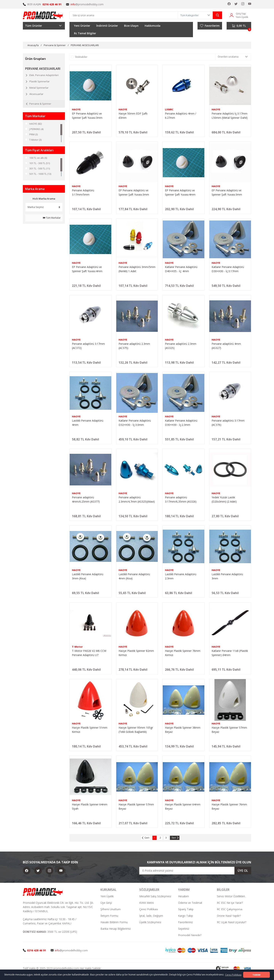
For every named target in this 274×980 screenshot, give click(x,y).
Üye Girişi (106, 903)
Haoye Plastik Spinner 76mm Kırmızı (183, 653)
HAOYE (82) (35, 124)
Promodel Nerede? (190, 935)
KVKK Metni (147, 903)
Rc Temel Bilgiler (85, 33)
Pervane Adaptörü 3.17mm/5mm (83, 192)
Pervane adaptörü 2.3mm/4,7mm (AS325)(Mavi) (137, 499)
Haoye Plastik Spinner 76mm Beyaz (229, 806)
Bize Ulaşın (131, 26)
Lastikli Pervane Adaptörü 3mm (227, 576)
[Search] (124, 15)
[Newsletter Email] (195, 871)
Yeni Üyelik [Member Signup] (242, 17)
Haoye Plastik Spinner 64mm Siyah (90, 806)
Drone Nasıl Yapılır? (229, 916)
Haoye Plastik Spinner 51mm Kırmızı (90, 730)
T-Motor (77, 647)
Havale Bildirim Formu (114, 922)
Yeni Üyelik (107, 896)
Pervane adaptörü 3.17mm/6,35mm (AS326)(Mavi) (181, 500)
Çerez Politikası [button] (233, 975)
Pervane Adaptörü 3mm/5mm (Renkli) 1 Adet (137, 269)
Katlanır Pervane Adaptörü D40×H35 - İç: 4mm (181, 269)
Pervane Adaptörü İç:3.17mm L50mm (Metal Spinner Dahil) (230, 116)
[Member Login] (232, 15)
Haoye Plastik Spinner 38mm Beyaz (183, 730)
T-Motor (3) (35, 140)
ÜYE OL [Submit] (243, 871)
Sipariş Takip (186, 909)
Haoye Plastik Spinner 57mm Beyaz (229, 730)
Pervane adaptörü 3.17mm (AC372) (88, 346)
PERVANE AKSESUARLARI (85, 45)
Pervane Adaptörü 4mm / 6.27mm (181, 116)
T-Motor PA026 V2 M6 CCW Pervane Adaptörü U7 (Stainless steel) (89, 653)
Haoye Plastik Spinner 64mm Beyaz (183, 806)
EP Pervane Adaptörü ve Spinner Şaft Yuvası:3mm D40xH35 (227, 193)
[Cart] (239, 26)
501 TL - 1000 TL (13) (40, 174)
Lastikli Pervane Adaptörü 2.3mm (181, 576)
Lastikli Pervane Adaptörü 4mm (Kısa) (134, 576)
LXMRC (169, 109)
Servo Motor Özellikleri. (231, 896)
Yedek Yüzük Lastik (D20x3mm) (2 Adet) (224, 499)
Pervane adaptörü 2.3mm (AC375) (134, 346)
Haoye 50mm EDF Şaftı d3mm (133, 116)
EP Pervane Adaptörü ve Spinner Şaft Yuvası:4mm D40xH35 (180, 193)
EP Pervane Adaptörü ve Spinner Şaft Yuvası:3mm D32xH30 (134, 193)
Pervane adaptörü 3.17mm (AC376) (228, 423)
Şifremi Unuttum (111, 909)
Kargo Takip (186, 916)
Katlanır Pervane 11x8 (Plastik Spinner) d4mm (230, 653)
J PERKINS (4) (36, 129)
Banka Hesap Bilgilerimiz (116, 929)
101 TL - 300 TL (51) (40, 163)
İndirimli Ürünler (107, 26)
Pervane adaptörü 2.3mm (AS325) (181, 346)
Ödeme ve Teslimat (190, 903)
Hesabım (184, 896)
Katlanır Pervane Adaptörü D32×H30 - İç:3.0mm (135, 423)
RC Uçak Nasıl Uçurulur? (232, 922)
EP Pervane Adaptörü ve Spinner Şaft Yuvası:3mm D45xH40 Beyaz (87, 116)
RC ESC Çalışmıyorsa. (230, 909)
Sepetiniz (184, 929)
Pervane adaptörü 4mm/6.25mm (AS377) (86, 499)
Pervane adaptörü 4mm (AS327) (226, 346)
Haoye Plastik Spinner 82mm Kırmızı (136, 653)
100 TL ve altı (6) (38, 158)
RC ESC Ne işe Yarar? (230, 903)
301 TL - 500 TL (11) (40, 168)
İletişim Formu (109, 916)
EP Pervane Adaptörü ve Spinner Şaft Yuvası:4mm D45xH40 (87, 269)
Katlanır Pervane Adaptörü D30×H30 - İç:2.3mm (181, 423)
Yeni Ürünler (82, 26)
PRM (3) (33, 134)
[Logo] (43, 15)
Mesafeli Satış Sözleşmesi (155, 896)
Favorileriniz (185, 922)
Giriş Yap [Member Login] (241, 14)
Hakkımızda (153, 26)
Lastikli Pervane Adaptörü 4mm (88, 423)
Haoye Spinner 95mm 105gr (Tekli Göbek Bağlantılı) (136, 730)
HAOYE (76, 109)
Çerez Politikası (149, 909)
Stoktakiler (81, 57)
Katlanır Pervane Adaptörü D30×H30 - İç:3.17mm (228, 269)
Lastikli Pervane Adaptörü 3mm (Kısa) (88, 576)
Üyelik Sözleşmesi (150, 922)
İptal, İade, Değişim (151, 916)
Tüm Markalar (52, 218)
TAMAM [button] (256, 975)
